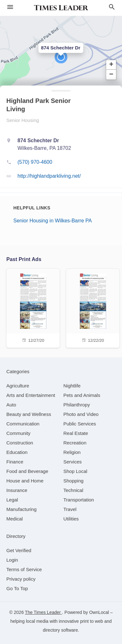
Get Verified (19, 550)
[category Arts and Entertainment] (31, 395)
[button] (61, 57)
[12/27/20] (33, 307)
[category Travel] (70, 509)
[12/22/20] (93, 307)
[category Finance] (15, 462)
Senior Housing (23, 120)
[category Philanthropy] (77, 405)
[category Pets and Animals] (82, 395)
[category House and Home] (25, 481)
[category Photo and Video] (81, 414)
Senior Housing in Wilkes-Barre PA (53, 221)
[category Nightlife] (72, 386)
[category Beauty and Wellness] (29, 414)
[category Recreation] (75, 443)
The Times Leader (43, 612)
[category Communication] (23, 424)
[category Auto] (11, 405)
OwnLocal (99, 612)
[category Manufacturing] (21, 509)
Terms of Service (24, 569)
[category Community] (18, 433)
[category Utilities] (71, 519)
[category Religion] (72, 452)
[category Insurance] (17, 490)
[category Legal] (12, 500)
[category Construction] (20, 443)
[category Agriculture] (18, 386)
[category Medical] (15, 519)
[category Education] (17, 452)
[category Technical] (74, 490)
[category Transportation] (79, 500)
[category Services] (73, 462)
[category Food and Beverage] (27, 471)
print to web (91, 621)
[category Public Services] (80, 424)
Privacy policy (21, 579)
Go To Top (17, 588)
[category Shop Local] (75, 471)
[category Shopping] (74, 481)
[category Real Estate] (76, 433)
